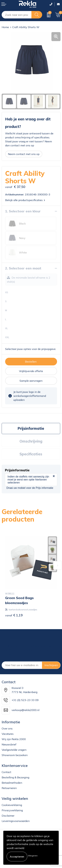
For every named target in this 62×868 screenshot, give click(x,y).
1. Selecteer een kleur (23, 211)
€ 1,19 (14, 615)
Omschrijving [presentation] (31, 441)
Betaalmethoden (12, 783)
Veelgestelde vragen (14, 750)
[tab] (31, 429)
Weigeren (33, 856)
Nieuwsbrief (9, 744)
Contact (6, 772)
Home (5, 27)
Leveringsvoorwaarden (16, 821)
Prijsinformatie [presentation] (31, 428)
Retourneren (9, 788)
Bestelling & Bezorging (15, 777)
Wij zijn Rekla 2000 (14, 739)
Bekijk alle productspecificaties (25, 200)
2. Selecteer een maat (23, 268)
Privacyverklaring (12, 810)
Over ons (7, 728)
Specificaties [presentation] (31, 454)
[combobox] (17, 15)
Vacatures (8, 734)
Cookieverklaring (12, 805)
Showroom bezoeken (15, 755)
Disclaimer (8, 816)
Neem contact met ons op (24, 154)
